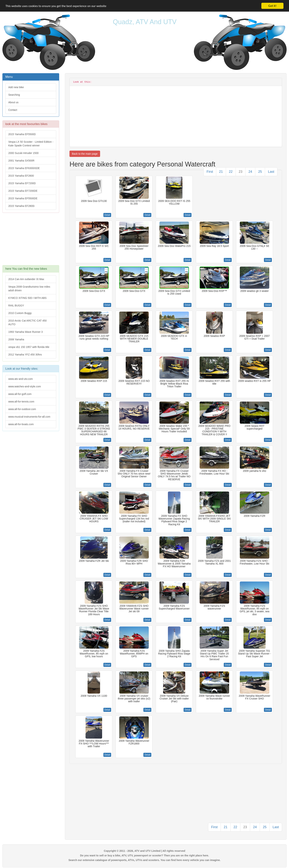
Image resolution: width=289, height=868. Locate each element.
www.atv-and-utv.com (21, 379)
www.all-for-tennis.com (21, 402)
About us (13, 102)
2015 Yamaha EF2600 (21, 176)
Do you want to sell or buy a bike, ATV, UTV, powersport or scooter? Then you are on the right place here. (144, 855)
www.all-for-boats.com (21, 424)
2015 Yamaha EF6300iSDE (24, 168)
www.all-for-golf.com (20, 394)
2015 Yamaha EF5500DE (23, 198)
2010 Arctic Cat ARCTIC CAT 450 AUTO (27, 322)
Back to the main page (85, 154)
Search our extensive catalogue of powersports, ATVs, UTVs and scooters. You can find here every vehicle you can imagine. (145, 860)
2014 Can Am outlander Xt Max (26, 279)
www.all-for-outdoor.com (22, 409)
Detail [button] (107, 215)
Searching (14, 95)
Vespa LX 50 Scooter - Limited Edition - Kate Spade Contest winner (31, 144)
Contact (13, 110)
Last (271, 172)
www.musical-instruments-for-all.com (29, 417)
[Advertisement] (31, 241)
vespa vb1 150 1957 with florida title (29, 347)
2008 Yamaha (16, 339)
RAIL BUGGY (16, 305)
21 (221, 172)
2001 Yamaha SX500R (21, 161)
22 (231, 172)
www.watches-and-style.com (25, 386)
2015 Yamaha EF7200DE (23, 191)
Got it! (272, 6)
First (210, 172)
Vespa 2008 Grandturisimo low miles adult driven (29, 289)
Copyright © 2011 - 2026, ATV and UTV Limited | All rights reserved (144, 851)
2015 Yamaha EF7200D (22, 183)
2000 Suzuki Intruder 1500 (23, 153)
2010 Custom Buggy (20, 313)
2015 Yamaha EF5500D (22, 134)
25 (260, 172)
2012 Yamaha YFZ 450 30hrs (25, 355)
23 (241, 172)
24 (250, 172)
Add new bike (16, 87)
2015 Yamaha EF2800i (21, 206)
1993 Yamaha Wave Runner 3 (26, 332)
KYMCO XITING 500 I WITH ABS (27, 298)
